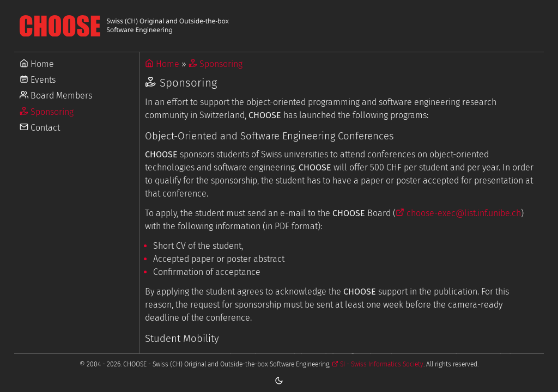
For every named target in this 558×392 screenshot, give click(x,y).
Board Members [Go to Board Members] (56, 96)
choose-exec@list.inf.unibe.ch (458, 213)
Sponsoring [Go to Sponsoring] (47, 112)
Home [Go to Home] (37, 64)
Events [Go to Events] (38, 80)
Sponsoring (216, 64)
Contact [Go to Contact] (40, 128)
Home (162, 64)
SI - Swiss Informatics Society (378, 364)
